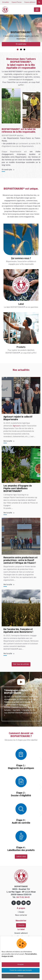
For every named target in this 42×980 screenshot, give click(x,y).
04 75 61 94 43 (23, 897)
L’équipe (21, 912)
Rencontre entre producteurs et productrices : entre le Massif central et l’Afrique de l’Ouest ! (20, 560)
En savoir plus (21, 44)
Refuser (21, 976)
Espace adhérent (30, 2)
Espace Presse (16, 2)
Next (38, 32)
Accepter (21, 965)
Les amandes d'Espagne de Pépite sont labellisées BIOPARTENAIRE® (18, 489)
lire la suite (8, 441)
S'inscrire (21, 925)
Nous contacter (21, 915)
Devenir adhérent (21, 933)
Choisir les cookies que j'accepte (21, 970)
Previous (3, 32)
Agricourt (16, 426)
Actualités (5, 2)
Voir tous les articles (21, 664)
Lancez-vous (21, 857)
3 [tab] (24, 50)
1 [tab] (18, 50)
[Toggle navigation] (37, 10)
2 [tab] (21, 50)
